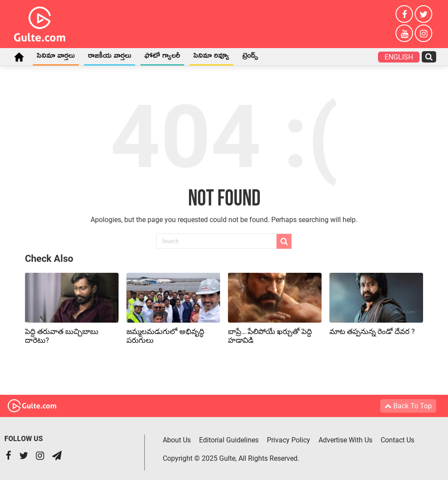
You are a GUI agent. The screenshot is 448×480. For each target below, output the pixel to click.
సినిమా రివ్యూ (211, 57)
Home (19, 57)
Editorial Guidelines (229, 440)
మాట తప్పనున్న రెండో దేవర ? (372, 331)
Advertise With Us (345, 440)
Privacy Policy (289, 440)
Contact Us (397, 440)
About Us (177, 440)
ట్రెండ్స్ (250, 57)
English (399, 57)
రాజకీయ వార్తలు (110, 57)
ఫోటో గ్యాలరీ (162, 57)
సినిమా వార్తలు (56, 57)
